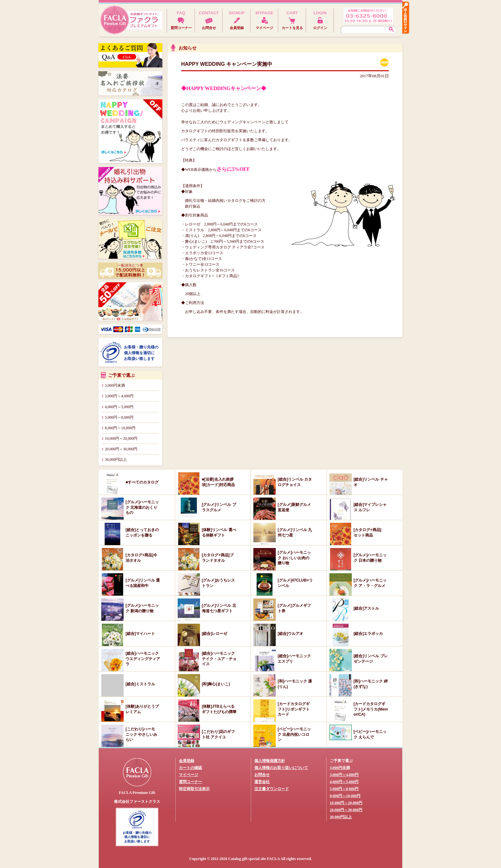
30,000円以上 (116, 460)
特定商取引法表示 (194, 789)
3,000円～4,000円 (119, 396)
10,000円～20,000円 (121, 438)
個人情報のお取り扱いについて (281, 768)
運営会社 (262, 782)
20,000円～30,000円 (121, 449)
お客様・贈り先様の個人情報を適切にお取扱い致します (141, 353)
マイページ (189, 775)
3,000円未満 (115, 385)
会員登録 (187, 761)
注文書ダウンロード (272, 789)
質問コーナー (190, 782)
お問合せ (262, 775)
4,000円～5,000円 (119, 407)
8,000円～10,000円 (120, 428)
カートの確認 (190, 768)
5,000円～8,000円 (119, 417)
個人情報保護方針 (270, 761)
